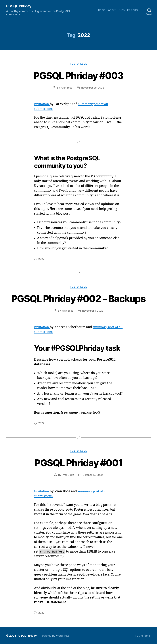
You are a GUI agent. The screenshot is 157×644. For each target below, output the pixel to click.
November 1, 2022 (93, 311)
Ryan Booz (66, 88)
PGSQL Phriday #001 (78, 463)
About (112, 10)
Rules (121, 10)
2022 (41, 259)
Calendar (133, 10)
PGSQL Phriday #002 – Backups (79, 298)
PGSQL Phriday (19, 6)
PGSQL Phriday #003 (78, 76)
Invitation (42, 104)
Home (102, 10)
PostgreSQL (79, 64)
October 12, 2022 (93, 475)
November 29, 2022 (93, 88)
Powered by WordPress (55, 635)
